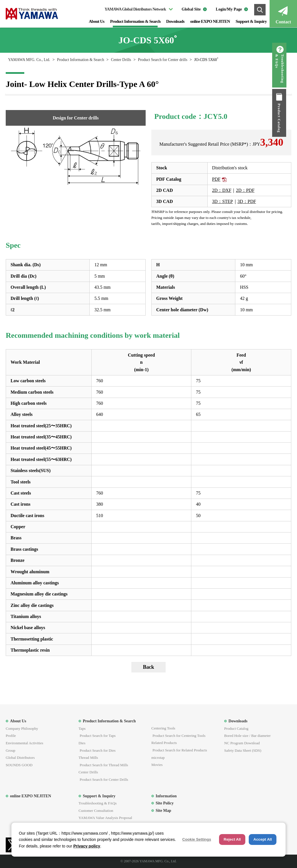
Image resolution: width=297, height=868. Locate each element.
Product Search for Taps (98, 736)
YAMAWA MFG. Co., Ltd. (29, 60)
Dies (82, 743)
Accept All (263, 839)
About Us (97, 21)
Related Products (164, 743)
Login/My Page (229, 9)
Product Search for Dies (98, 750)
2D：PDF (245, 190)
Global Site (191, 9)
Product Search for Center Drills (104, 779)
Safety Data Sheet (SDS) (243, 750)
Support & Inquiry (251, 21)
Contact (283, 22)
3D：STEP (223, 201)
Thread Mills (88, 758)
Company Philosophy (22, 728)
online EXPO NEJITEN (210, 21)
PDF (216, 179)
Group (11, 750)
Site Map (163, 810)
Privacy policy (87, 846)
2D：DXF (222, 190)
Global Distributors (20, 758)
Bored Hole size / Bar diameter (247, 736)
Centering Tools (163, 728)
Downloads (175, 21)
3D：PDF (247, 201)
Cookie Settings (197, 839)
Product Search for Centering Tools (179, 736)
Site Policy (165, 803)
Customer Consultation (96, 811)
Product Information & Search (135, 21)
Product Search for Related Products (180, 750)
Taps (82, 728)
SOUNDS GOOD (19, 765)
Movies (157, 765)
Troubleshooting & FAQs (290, 69)
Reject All (232, 839)
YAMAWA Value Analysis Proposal (105, 818)
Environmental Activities (24, 743)
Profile (11, 736)
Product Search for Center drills (163, 60)
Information (166, 796)
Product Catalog (290, 118)
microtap (158, 758)
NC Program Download (242, 743)
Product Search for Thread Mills (104, 765)
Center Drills (121, 60)
